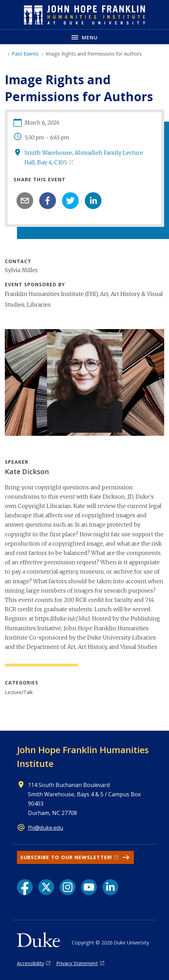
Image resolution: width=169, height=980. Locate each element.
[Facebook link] (25, 887)
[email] (25, 201)
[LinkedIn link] (110, 887)
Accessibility (31, 963)
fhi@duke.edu (46, 828)
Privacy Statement (77, 963)
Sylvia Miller (21, 270)
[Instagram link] (68, 887)
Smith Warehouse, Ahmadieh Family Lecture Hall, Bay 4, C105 (84, 157)
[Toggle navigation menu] (84, 37)
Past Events (25, 54)
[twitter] (70, 201)
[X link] (46, 887)
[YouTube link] (89, 887)
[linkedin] (93, 201)
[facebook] (48, 201)
